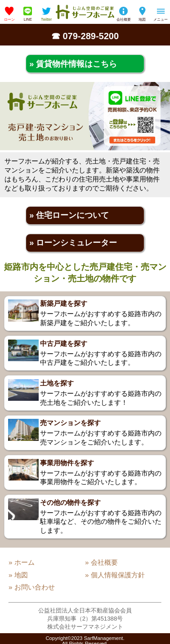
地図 (142, 19)
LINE (28, 19)
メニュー (161, 19)
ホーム (25, 562)
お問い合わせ (35, 587)
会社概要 (124, 19)
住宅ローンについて (72, 215)
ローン (9, 19)
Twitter (46, 19)
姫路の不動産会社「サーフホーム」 (85, 12)
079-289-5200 (91, 36)
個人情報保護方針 (118, 575)
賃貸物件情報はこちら (76, 64)
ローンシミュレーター (76, 243)
